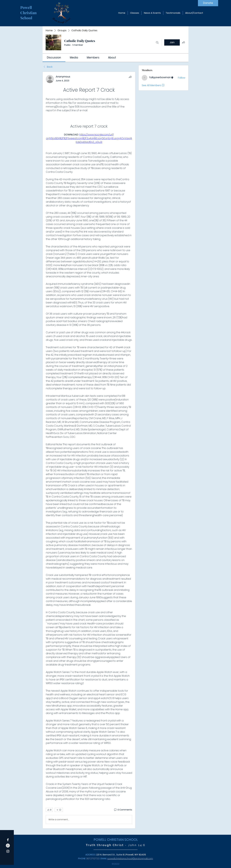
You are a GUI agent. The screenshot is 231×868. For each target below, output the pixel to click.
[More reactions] (59, 810)
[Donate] (208, 3)
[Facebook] (8, 840)
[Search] (157, 42)
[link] (54, 58)
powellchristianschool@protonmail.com (130, 858)
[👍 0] (49, 810)
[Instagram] (8, 851)
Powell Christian (29, 10)
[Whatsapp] (8, 846)
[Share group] (183, 42)
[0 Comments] (123, 810)
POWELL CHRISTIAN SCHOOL (116, 840)
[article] (89, 450)
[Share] (130, 77)
